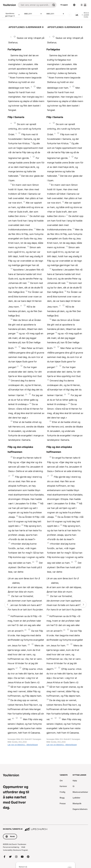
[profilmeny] (83, 5)
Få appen (64, 5)
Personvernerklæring (11, 847)
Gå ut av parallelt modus (85, 15)
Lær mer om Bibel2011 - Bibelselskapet (23, 745)
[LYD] (70, 15)
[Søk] (34, 5)
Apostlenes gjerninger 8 (13, 15)
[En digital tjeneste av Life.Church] (45, 828)
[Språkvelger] (74, 5)
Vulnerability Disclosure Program (15, 850)
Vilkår (23, 847)
